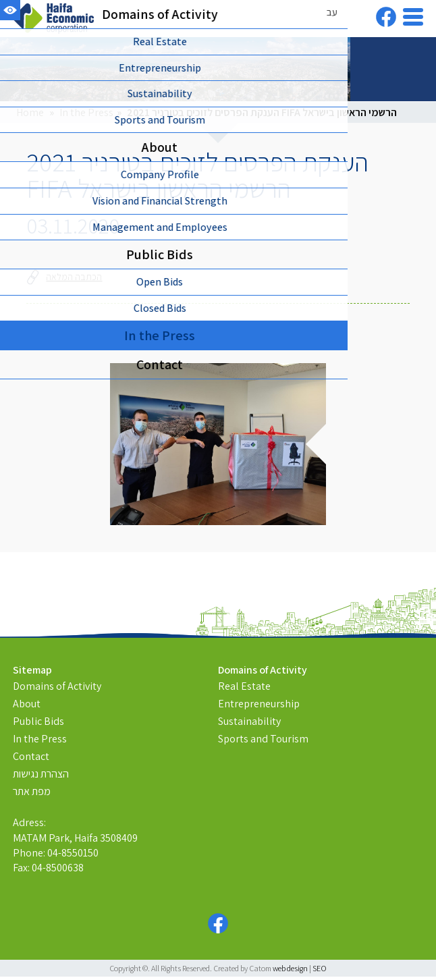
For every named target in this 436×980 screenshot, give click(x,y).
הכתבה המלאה (64, 277)
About (27, 704)
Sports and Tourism (263, 739)
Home (30, 112)
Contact (31, 756)
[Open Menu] (413, 17)
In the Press (86, 112)
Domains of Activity (57, 686)
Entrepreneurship (259, 704)
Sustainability (249, 721)
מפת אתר (32, 791)
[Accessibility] (10, 10)
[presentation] (218, 444)
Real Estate (244, 686)
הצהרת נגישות (41, 774)
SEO (320, 968)
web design (290, 968)
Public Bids (38, 721)
